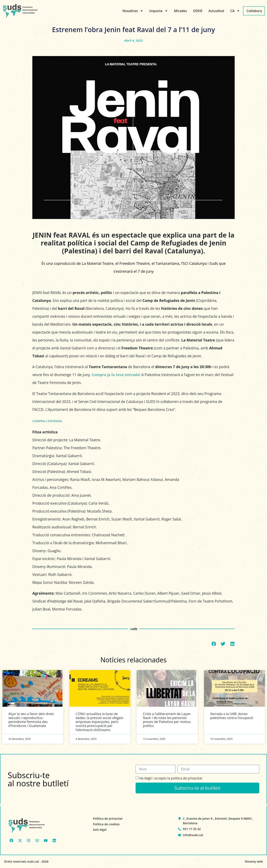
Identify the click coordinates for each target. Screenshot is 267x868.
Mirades (180, 11)
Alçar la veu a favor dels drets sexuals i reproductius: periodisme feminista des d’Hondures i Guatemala (31, 720)
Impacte (159, 11)
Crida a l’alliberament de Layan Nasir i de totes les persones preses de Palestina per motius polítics (167, 720)
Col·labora (254, 11)
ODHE (198, 11)
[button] (214, 644)
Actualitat (216, 11)
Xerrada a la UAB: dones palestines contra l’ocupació (232, 716)
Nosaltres (133, 11)
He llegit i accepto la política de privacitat (171, 778)
